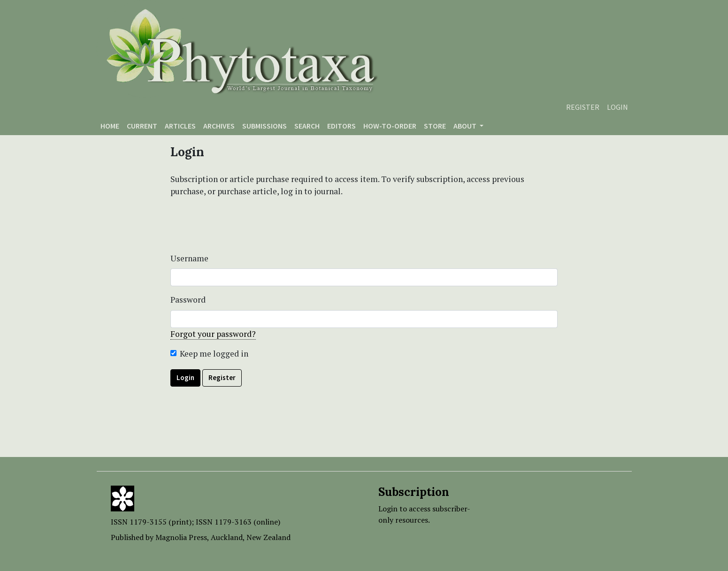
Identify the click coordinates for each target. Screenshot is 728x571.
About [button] (466, 126)
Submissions (264, 126)
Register (583, 107)
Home (110, 126)
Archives (219, 126)
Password (188, 300)
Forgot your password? (213, 334)
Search (307, 126)
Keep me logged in (214, 354)
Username (189, 258)
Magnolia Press (181, 537)
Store (435, 126)
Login (617, 107)
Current (142, 126)
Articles (180, 126)
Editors (341, 126)
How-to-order (390, 126)
